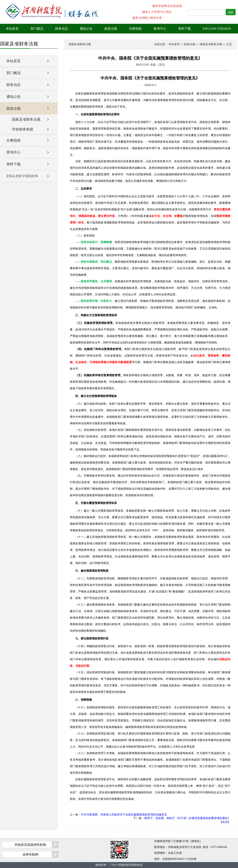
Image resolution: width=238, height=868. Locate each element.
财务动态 (61, 29)
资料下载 (184, 29)
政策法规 (111, 29)
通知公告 (86, 29)
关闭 (225, 822)
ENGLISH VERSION (217, 29)
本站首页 (12, 29)
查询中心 (160, 29)
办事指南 (135, 29)
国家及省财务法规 (26, 119)
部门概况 (37, 29)
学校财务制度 (23, 129)
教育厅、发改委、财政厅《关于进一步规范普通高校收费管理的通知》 (187, 818)
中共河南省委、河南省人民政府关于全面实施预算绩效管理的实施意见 (124, 815)
